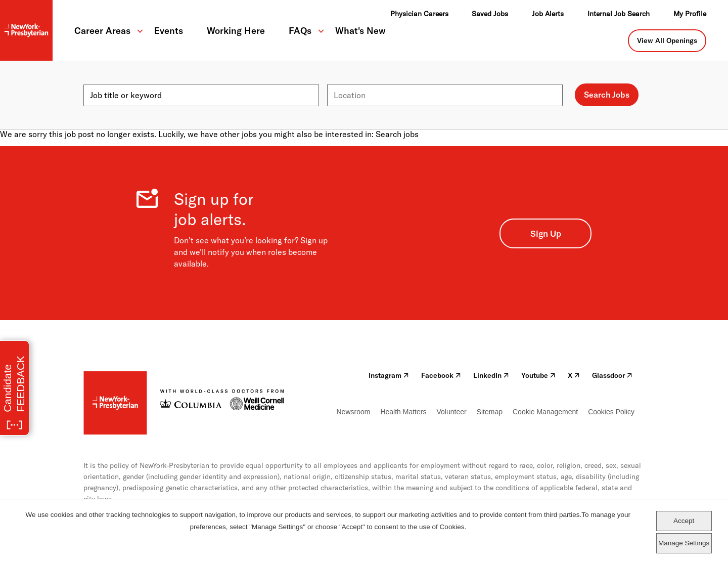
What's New (360, 31)
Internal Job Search (619, 14)
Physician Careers (419, 14)
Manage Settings (684, 543)
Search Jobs (607, 95)
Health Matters (403, 412)
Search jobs (397, 134)
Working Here (236, 31)
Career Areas (102, 31)
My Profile (690, 14)
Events (169, 31)
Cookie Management (545, 412)
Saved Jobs (490, 14)
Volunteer (451, 412)
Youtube (538, 375)
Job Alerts (548, 14)
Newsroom (354, 412)
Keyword (100, 80)
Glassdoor (612, 375)
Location (343, 80)
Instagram (389, 375)
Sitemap (490, 412)
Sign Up (546, 233)
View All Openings (667, 40)
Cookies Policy (611, 412)
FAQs (300, 31)
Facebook (441, 375)
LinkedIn (491, 375)
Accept (684, 521)
